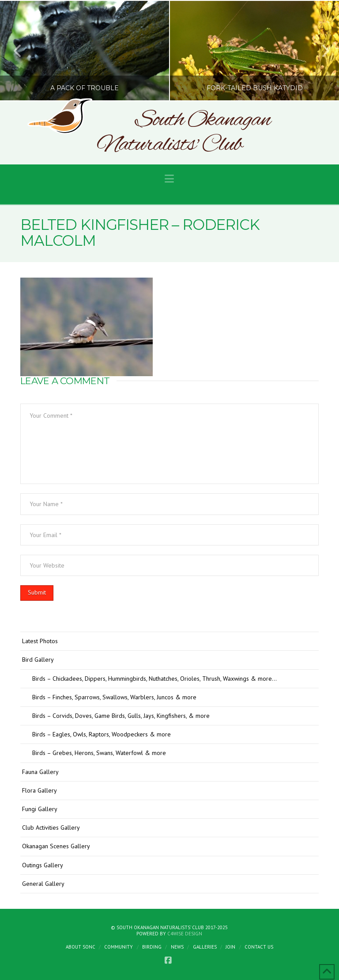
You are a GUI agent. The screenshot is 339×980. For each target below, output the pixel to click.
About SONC (81, 947)
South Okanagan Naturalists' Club (183, 133)
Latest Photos (40, 641)
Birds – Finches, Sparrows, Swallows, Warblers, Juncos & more (114, 697)
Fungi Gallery (40, 809)
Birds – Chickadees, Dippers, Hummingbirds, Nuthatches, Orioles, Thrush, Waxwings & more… (154, 679)
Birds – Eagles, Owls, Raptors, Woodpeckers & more (102, 734)
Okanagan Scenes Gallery (56, 846)
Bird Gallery (38, 660)
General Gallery (43, 884)
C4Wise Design (185, 934)
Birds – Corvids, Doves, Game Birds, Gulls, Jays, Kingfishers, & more (121, 716)
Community (119, 947)
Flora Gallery (40, 790)
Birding (152, 947)
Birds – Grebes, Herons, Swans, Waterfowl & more (99, 753)
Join (230, 947)
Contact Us (259, 947)
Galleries (205, 947)
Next (320, 51)
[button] (169, 179)
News (177, 947)
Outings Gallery (43, 865)
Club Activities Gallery (51, 827)
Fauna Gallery (40, 772)
